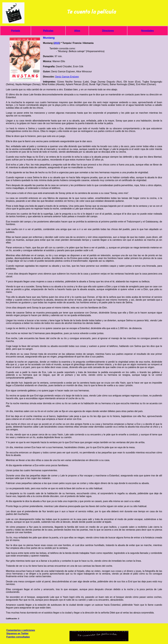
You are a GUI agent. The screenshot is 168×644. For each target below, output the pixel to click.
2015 (57, 43)
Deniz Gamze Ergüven (67, 77)
